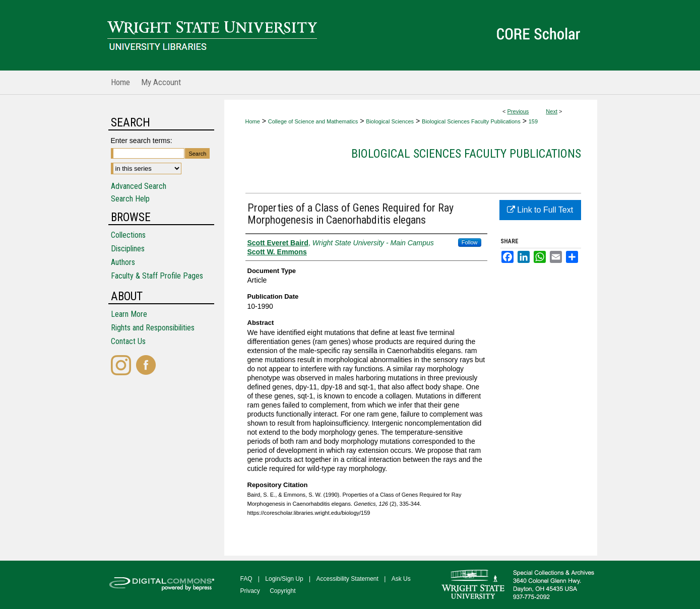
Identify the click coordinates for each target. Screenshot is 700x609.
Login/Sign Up (284, 579)
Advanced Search (139, 186)
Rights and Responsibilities (153, 328)
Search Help (130, 199)
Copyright (282, 591)
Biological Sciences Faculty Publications (471, 121)
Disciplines (128, 249)
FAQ (246, 579)
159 (533, 121)
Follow (470, 242)
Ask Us (401, 579)
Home (253, 121)
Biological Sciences (390, 121)
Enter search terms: (142, 141)
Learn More (129, 314)
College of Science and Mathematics (313, 121)
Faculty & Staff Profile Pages (157, 276)
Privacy (250, 591)
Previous (518, 111)
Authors (123, 262)
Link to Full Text (540, 210)
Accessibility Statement (347, 579)
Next (552, 111)
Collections (128, 235)
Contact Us (128, 341)
